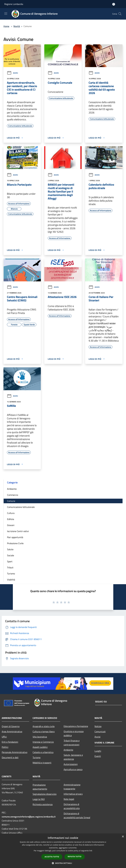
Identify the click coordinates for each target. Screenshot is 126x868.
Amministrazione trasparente (72, 787)
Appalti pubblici (40, 747)
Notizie (98, 726)
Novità (17, 26)
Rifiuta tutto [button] (75, 857)
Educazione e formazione (76, 726)
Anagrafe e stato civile (44, 726)
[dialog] (63, 851)
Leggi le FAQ (39, 799)
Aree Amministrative (12, 731)
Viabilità (11, 580)
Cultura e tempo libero (44, 731)
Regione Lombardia (14, 4)
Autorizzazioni (71, 764)
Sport (10, 561)
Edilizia (11, 519)
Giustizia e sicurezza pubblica (74, 733)
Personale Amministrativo (15, 752)
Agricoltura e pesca (73, 769)
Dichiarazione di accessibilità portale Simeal (77, 815)
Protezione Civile (15, 543)
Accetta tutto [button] (52, 857)
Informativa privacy (73, 794)
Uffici (4, 737)
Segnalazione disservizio (45, 794)
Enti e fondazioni (10, 742)
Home (6, 26)
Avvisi (12, 73)
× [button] (123, 837)
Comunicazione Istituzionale (21, 507)
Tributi (10, 567)
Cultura (11, 513)
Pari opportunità (15, 537)
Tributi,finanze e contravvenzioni (72, 743)
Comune (11, 501)
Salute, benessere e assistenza (73, 757)
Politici (5, 747)
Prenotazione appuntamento (40, 787)
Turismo (11, 574)
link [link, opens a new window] (91, 851)
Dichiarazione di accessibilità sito (72, 806)
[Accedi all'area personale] (114, 4)
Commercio (13, 495)
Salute (10, 549)
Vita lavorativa (40, 737)
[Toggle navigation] (6, 14)
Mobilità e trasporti (42, 763)
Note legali (69, 799)
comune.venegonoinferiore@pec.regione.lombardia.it (29, 817)
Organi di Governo (11, 726)
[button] (63, 863)
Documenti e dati (10, 757)
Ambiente (12, 489)
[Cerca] (120, 14)
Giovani (11, 525)
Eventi (98, 756)
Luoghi (98, 751)
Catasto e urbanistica (43, 752)
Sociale (11, 555)
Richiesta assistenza (43, 804)
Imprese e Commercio (43, 742)
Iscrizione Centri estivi (18, 531)
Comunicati (100, 731)
